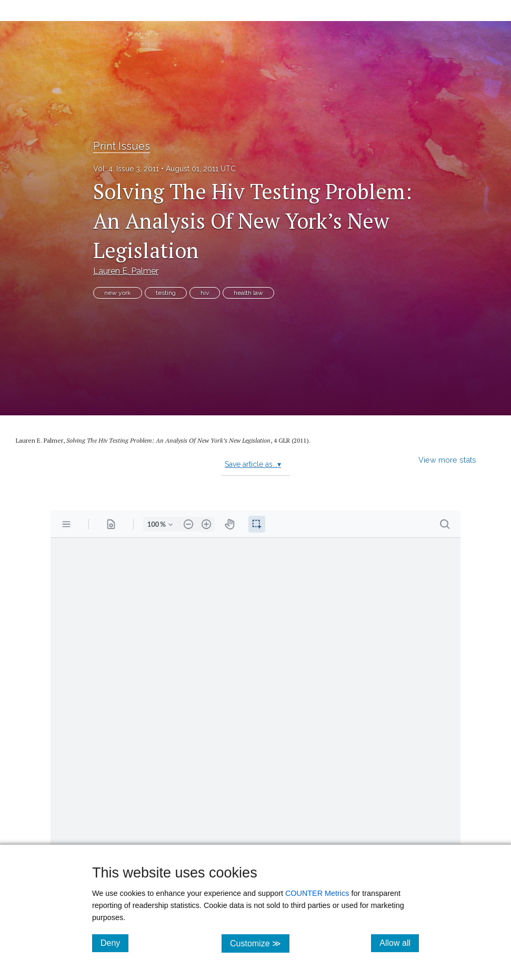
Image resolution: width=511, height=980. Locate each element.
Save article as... (253, 464)
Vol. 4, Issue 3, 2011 (126, 169)
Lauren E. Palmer (126, 271)
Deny (114, 943)
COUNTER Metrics (317, 893)
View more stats (447, 460)
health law (248, 293)
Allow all (399, 943)
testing (166, 293)
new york (118, 293)
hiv (205, 293)
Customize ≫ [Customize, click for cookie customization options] (260, 943)
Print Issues (122, 146)
